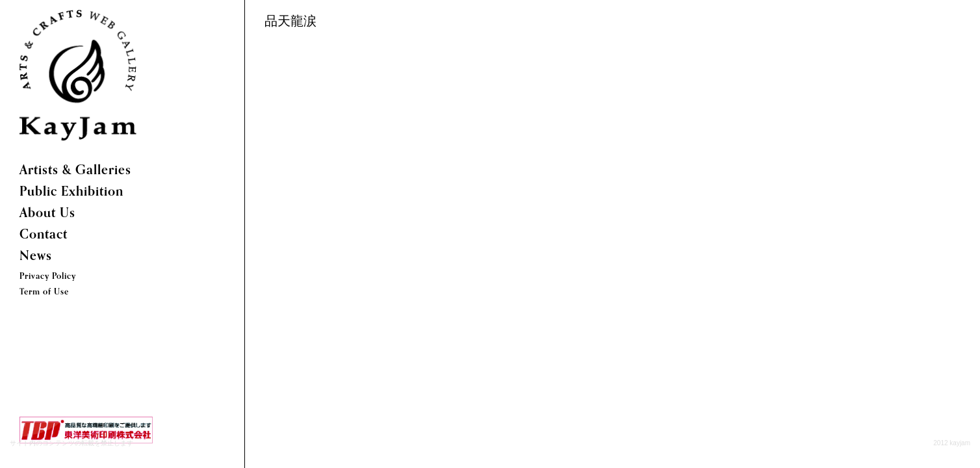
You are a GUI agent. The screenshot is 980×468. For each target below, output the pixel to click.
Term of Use (44, 292)
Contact (44, 235)
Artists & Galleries (75, 171)
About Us (47, 214)
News (36, 257)
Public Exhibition (71, 192)
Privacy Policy (48, 277)
